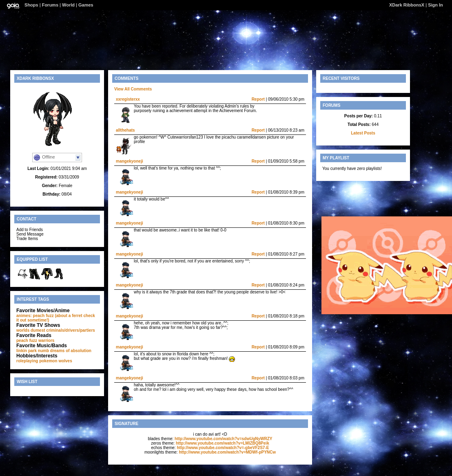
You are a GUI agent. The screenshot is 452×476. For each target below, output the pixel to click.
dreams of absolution (71, 351)
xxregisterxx (128, 99)
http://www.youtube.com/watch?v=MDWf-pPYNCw (227, 452)
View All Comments (133, 89)
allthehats (125, 130)
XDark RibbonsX (407, 5)
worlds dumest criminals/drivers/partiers (56, 330)
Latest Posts (363, 133)
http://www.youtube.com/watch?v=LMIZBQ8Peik (223, 443)
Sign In (435, 5)
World (68, 5)
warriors (46, 340)
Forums (50, 5)
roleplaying (27, 361)
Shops (31, 5)
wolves (65, 361)
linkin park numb (33, 351)
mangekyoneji (130, 161)
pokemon (48, 361)
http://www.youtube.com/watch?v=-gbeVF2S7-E (223, 448)
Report (258, 99)
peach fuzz (27, 340)
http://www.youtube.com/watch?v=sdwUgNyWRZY (223, 439)
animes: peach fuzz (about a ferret (49, 316)
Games (86, 5)
